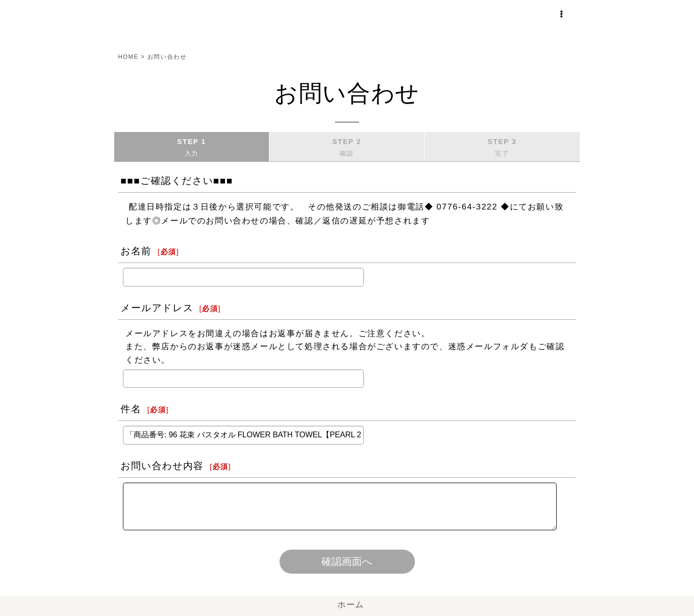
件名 (131, 409)
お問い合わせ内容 (162, 466)
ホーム (347, 604)
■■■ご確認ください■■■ (177, 181)
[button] (565, 10)
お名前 (136, 251)
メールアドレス (157, 308)
